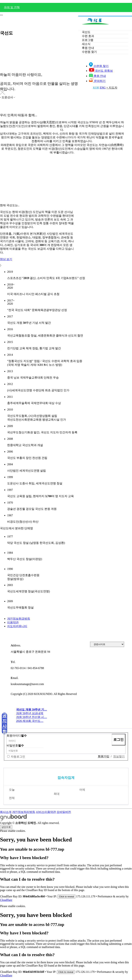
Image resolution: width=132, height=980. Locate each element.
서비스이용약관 (46, 812)
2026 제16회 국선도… (30, 721)
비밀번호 (15, 745)
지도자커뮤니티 (17, 626)
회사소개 (6, 812)
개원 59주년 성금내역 (30, 713)
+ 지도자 (112, 88)
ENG (103, 88)
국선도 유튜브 (101, 71)
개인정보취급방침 (19, 619)
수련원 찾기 (99, 66)
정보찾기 (119, 756)
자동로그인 (18, 757)
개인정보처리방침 (24, 812)
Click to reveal (66, 897)
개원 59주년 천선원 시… (32, 717)
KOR (96, 88)
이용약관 (13, 622)
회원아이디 (17, 736)
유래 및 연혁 (12, 7)
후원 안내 (97, 76)
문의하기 (97, 81)
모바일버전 (64, 812)
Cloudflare (6, 900)
